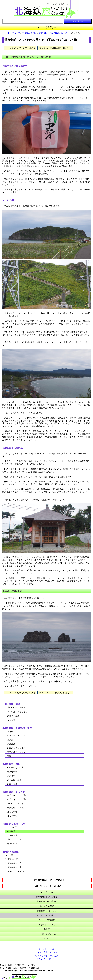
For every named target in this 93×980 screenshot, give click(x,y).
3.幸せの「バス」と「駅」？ (19, 804)
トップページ (14, 33)
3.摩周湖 (9, 740)
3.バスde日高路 (13, 835)
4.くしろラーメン (13, 720)
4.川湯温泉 (10, 744)
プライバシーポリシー (47, 959)
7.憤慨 (8, 756)
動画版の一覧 (12, 859)
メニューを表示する (47, 27)
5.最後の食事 (11, 844)
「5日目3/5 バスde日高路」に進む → (55, 48)
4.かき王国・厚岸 (13, 780)
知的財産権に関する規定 (47, 956)
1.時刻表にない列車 (14, 767)
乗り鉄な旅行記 (29, 33)
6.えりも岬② (11, 816)
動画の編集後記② (14, 867)
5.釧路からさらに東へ (15, 748)
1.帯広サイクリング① (15, 795)
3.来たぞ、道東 (12, 716)
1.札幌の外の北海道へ (15, 708)
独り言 (47, 929)
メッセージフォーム (47, 934)
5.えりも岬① (11, 812)
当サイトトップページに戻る (48, 886)
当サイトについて (47, 925)
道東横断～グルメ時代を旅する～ (54, 33)
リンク (47, 938)
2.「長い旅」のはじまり (16, 712)
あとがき (10, 855)
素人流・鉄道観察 (47, 920)
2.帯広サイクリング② (15, 799)
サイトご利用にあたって (47, 952)
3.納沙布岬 (10, 776)
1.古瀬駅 (9, 731)
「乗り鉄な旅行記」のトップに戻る (48, 880)
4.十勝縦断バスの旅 (14, 808)
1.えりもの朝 (11, 827)
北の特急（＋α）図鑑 (47, 911)
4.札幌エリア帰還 (13, 840)
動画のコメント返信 (15, 871)
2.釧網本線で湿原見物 (15, 736)
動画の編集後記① (14, 863)
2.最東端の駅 (11, 772)
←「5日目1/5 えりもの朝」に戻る (20, 48)
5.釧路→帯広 (11, 784)
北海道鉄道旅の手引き (47, 902)
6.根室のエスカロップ (15, 752)
